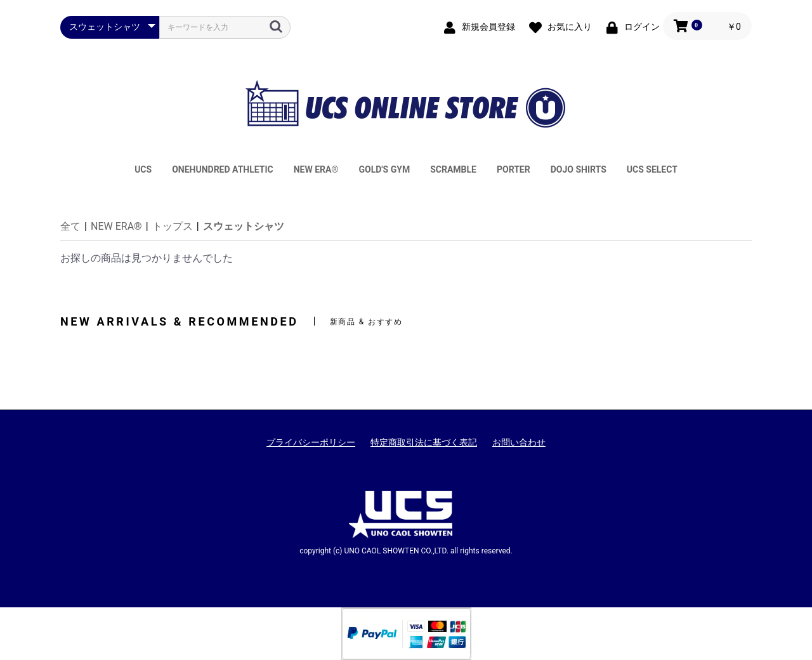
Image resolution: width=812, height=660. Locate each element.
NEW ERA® (316, 169)
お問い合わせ (519, 442)
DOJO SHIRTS (579, 169)
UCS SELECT (652, 169)
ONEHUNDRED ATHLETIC (223, 169)
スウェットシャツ (244, 226)
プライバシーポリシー (311, 442)
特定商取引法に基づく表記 (424, 442)
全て (70, 226)
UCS (143, 169)
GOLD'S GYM (384, 169)
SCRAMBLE (453, 169)
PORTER (514, 169)
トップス (173, 226)
